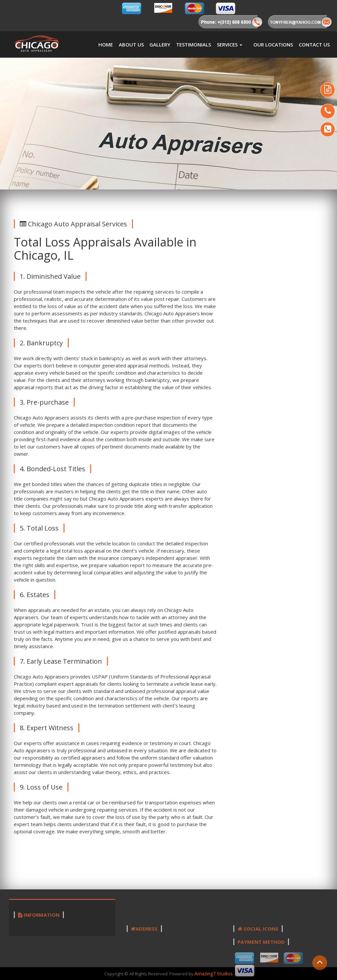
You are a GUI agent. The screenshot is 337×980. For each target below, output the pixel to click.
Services (230, 44)
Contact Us (314, 44)
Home (106, 44)
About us (131, 44)
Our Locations (273, 44)
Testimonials (194, 44)
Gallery (160, 44)
